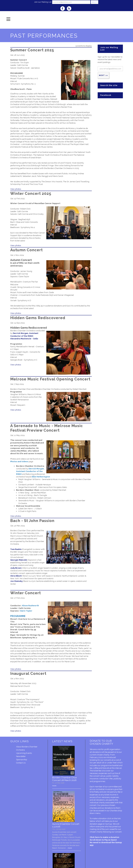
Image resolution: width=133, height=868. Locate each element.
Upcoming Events (24, 753)
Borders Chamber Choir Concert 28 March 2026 (65, 779)
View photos (16, 189)
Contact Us (21, 763)
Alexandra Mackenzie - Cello (24, 339)
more (54, 786)
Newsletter (21, 756)
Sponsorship (22, 760)
